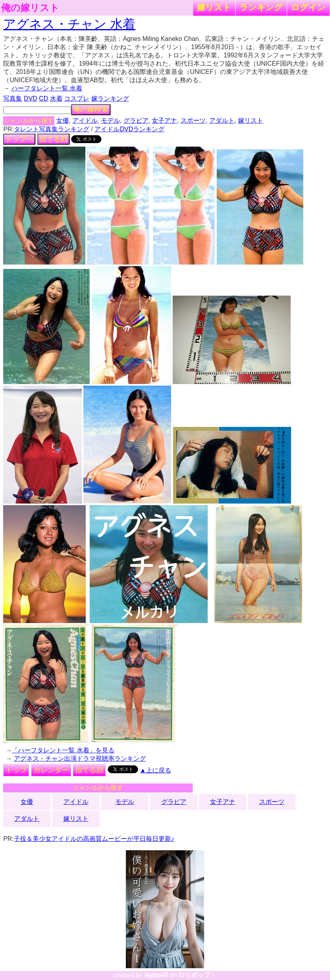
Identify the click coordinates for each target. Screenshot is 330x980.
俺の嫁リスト (30, 8)
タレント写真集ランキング (52, 129)
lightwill (156, 975)
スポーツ (193, 120)
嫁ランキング (110, 98)
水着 (56, 98)
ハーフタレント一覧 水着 (47, 88)
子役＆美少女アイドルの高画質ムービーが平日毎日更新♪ (94, 839)
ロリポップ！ (197, 975)
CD (43, 98)
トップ (16, 770)
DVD (31, 98)
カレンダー (51, 770)
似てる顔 (53, 139)
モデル (111, 120)
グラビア (136, 120)
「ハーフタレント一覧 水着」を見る (63, 750)
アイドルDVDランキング (129, 129)
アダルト (222, 120)
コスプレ (77, 98)
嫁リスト (214, 7)
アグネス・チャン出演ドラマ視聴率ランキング (80, 758)
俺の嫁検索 (91, 110)
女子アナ (164, 120)
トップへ (19, 139)
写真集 (13, 98)
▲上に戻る (155, 770)
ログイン (308, 7)
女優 (63, 120)
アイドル (85, 120)
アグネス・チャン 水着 (69, 24)
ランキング (261, 7)
